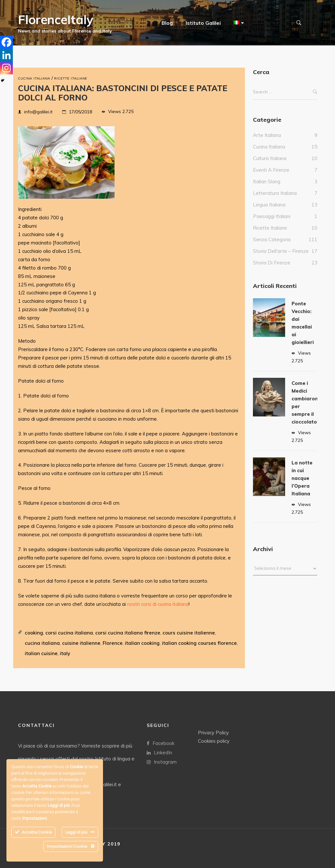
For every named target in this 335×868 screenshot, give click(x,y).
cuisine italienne (81, 643)
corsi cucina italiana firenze (128, 633)
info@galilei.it (38, 112)
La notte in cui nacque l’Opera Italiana (302, 485)
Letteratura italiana (275, 200)
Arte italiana (267, 142)
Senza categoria (272, 246)
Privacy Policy (213, 732)
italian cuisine (41, 653)
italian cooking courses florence (199, 643)
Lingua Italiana (269, 211)
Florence (113, 643)
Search (315, 98)
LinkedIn (159, 752)
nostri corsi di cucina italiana (158, 604)
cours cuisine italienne (189, 633)
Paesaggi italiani (272, 223)
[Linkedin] (6, 55)
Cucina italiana (34, 78)
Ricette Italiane (71, 78)
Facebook (161, 743)
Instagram (162, 762)
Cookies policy (214, 741)
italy (65, 653)
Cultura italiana (270, 165)
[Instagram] (6, 68)
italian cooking (142, 643)
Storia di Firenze (272, 269)
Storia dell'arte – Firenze (281, 258)
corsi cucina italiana (69, 633)
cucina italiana (42, 643)
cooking (34, 633)
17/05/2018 (80, 112)
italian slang (267, 188)
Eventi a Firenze (271, 176)
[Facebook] (6, 42)
